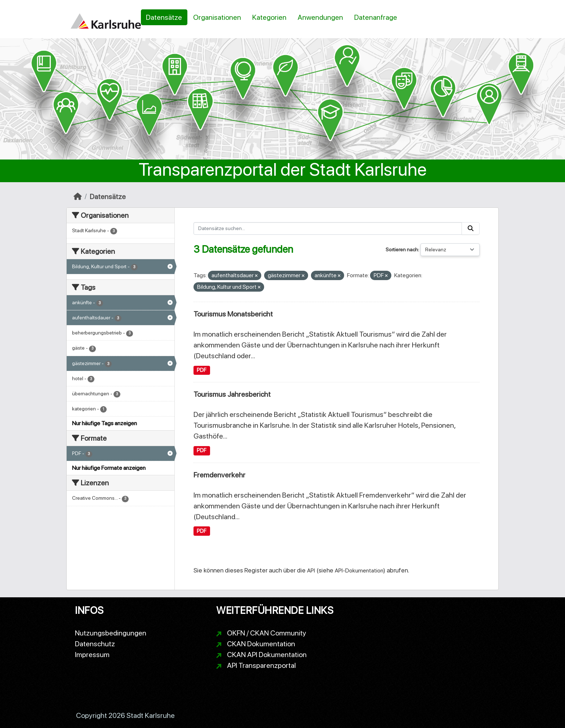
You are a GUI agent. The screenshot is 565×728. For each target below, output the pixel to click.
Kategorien (269, 17)
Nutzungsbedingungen (111, 633)
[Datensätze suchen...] (328, 228)
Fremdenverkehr (219, 475)
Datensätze (164, 17)
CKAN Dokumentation (261, 644)
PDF (202, 370)
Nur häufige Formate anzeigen (109, 468)
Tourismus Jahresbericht (232, 394)
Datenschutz (95, 644)
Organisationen (217, 17)
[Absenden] (471, 228)
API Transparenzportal (261, 665)
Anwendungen (320, 17)
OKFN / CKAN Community (267, 633)
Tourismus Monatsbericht (233, 314)
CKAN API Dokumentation (267, 655)
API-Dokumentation (359, 570)
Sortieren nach (402, 250)
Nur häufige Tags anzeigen (104, 423)
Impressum (92, 655)
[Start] (78, 197)
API (311, 570)
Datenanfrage (376, 17)
